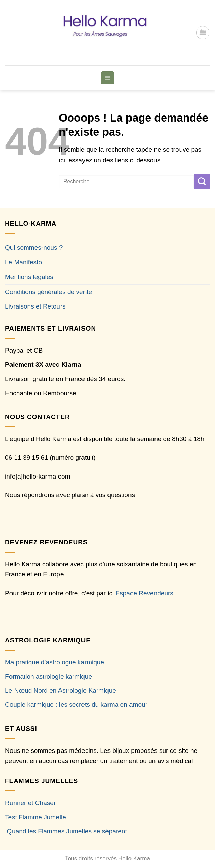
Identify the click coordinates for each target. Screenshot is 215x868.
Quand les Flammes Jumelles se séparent (67, 831)
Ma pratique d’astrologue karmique (55, 662)
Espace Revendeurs (145, 593)
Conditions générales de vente (49, 292)
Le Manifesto (23, 262)
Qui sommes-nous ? (34, 247)
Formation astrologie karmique (49, 676)
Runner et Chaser (30, 803)
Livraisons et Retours (35, 306)
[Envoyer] (202, 182)
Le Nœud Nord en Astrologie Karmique (61, 690)
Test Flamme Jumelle (35, 817)
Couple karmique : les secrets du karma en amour (76, 705)
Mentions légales (29, 277)
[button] (203, 33)
